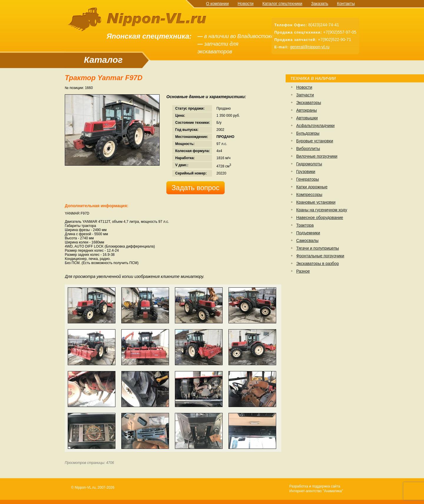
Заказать (320, 4)
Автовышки (307, 118)
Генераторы (308, 179)
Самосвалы (307, 241)
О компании (217, 4)
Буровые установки (315, 141)
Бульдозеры (308, 133)
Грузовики (306, 172)
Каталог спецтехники (282, 4)
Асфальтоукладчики (315, 126)
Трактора (305, 225)
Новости (246, 4)
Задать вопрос (196, 188)
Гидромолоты (309, 164)
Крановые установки (316, 202)
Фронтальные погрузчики (320, 256)
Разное (303, 271)
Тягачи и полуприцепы (318, 248)
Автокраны (307, 110)
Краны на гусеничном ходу (322, 210)
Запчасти (305, 95)
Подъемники (308, 233)
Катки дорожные (312, 187)
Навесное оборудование (320, 218)
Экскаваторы (309, 103)
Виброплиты (308, 149)
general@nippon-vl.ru (310, 47)
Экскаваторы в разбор (318, 263)
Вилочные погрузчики (317, 156)
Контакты (346, 4)
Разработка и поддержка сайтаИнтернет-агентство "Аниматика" (316, 489)
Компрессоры (309, 195)
